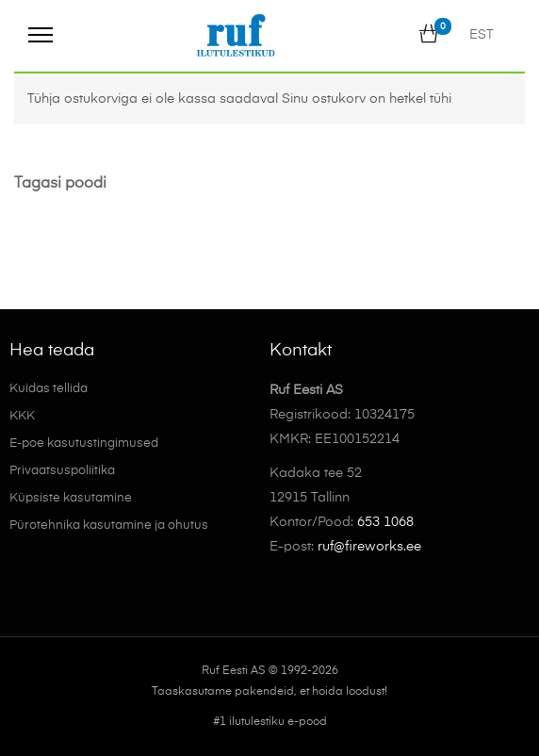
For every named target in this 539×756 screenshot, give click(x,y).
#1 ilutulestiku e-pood (270, 722)
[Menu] (41, 35)
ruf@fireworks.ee (369, 547)
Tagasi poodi (60, 184)
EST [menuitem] (482, 36)
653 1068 (385, 522)
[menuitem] (482, 35)
